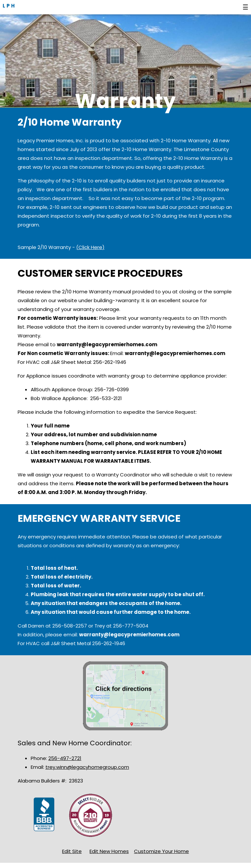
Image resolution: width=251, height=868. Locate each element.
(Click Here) (90, 247)
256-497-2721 (65, 758)
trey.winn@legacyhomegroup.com (87, 767)
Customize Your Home (161, 851)
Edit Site (72, 851)
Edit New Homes (109, 851)
